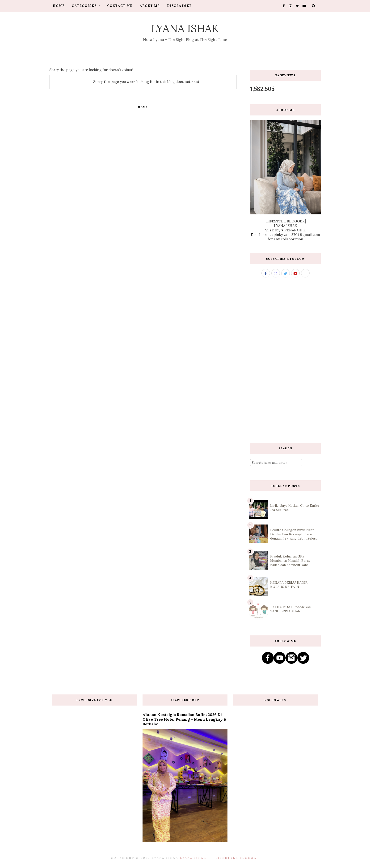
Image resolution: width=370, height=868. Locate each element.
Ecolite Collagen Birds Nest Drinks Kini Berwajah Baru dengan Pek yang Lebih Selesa (294, 534)
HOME (59, 6)
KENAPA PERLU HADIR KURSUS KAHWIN (289, 585)
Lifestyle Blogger (237, 858)
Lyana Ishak (185, 28)
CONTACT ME (120, 6)
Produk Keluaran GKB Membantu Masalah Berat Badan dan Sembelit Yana (290, 561)
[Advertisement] (285, 360)
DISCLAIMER (179, 6)
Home (143, 107)
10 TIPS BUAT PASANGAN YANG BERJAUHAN (291, 609)
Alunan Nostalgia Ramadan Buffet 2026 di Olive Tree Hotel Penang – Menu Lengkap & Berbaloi (184, 719)
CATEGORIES (86, 6)
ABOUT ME (150, 6)
